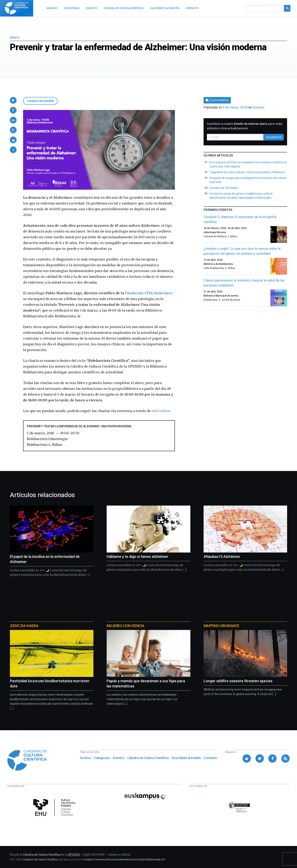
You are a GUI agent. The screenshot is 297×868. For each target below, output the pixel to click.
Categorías (102, 758)
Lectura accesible (40, 101)
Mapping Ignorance (221, 626)
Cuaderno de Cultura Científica (40, 860)
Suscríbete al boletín (186, 758)
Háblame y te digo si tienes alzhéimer (137, 557)
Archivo (85, 758)
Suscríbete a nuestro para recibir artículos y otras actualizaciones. (245, 126)
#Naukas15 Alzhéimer (222, 557)
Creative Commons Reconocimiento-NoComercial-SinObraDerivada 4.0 (124, 860)
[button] (13, 100)
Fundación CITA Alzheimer (149, 293)
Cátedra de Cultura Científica (148, 758)
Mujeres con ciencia (125, 626)
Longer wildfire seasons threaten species (238, 681)
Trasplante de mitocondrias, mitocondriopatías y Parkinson (247, 172)
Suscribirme (274, 137)
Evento (15, 38)
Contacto (210, 758)
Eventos (259, 107)
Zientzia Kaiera (24, 626)
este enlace (161, 411)
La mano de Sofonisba (224, 188)
